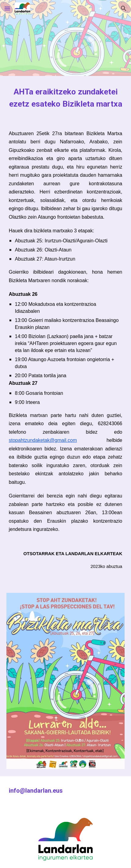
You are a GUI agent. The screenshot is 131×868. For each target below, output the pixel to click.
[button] (7, 8)
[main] (66, 98)
